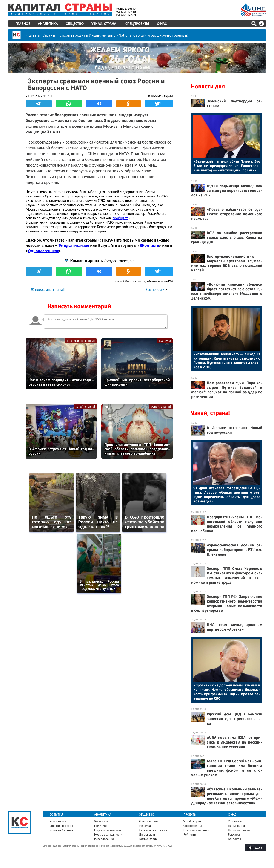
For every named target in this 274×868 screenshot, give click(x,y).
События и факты (61, 826)
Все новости (155, 290)
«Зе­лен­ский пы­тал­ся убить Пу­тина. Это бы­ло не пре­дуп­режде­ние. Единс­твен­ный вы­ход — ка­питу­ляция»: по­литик (227, 166)
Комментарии (162, 96)
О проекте (235, 821)
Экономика (102, 821)
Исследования (104, 839)
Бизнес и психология (81, 341)
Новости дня (208, 86)
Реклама (234, 834)
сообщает (120, 218)
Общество (75, 24)
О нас (162, 24)
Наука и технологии (108, 830)
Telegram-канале (74, 245)
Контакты (234, 839)
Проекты (190, 814)
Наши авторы (237, 826)
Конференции (148, 821)
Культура (165, 341)
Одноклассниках (44, 251)
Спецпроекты (137, 24)
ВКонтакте (149, 245)
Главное (23, 24)
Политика (101, 826)
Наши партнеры (239, 830)
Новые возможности (108, 834)
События (56, 814)
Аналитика (48, 24)
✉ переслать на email (48, 290)
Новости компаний (196, 830)
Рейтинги (190, 834)
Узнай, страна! (104, 24)
